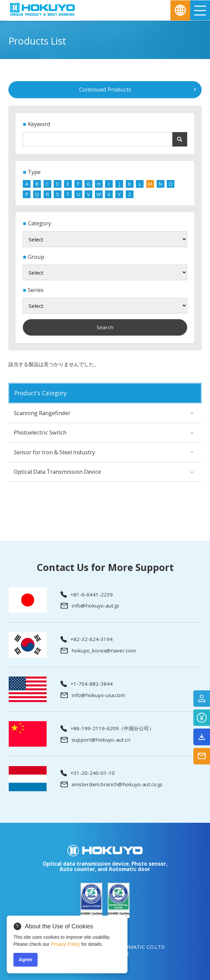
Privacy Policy (65, 944)
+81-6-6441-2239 (87, 594)
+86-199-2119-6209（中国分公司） (107, 729)
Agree (25, 960)
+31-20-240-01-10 (88, 773)
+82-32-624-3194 (87, 639)
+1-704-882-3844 (87, 684)
